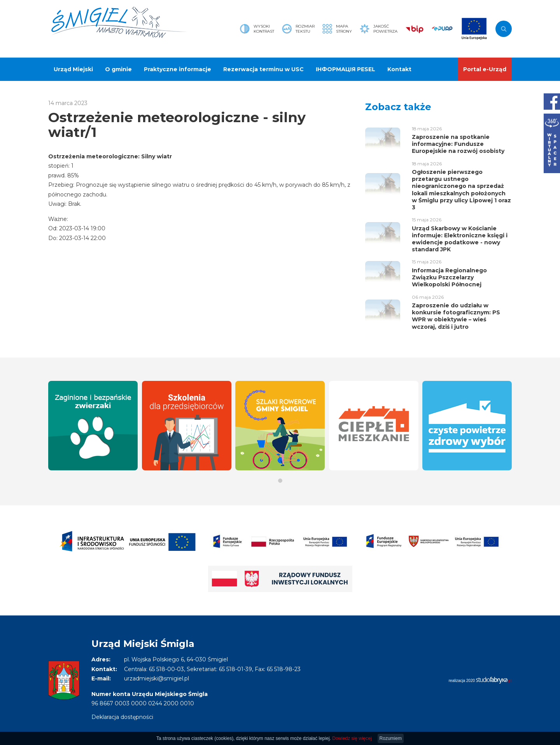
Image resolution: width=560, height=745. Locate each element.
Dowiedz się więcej (352, 738)
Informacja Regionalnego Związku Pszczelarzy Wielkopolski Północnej (449, 277)
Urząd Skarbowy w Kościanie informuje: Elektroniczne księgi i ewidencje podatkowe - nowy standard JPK (460, 239)
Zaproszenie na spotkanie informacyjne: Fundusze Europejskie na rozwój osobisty (458, 144)
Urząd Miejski (73, 69)
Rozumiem (391, 738)
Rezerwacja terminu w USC (263, 69)
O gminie (118, 69)
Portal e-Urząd (485, 69)
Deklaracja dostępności (122, 717)
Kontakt (399, 69)
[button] (280, 481)
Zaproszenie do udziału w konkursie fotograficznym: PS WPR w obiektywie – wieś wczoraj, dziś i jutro (456, 316)
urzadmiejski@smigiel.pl (157, 678)
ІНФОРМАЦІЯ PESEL (346, 69)
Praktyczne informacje (178, 69)
